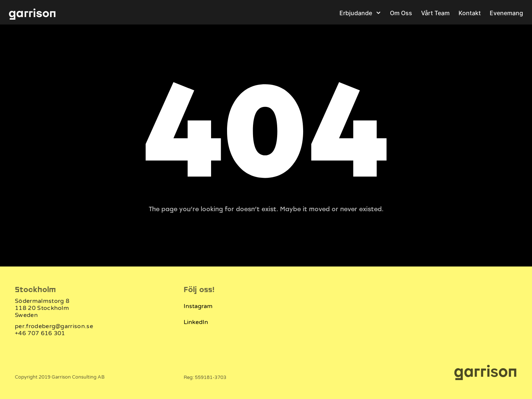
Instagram (198, 306)
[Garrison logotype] (32, 13)
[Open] (378, 13)
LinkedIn (196, 322)
